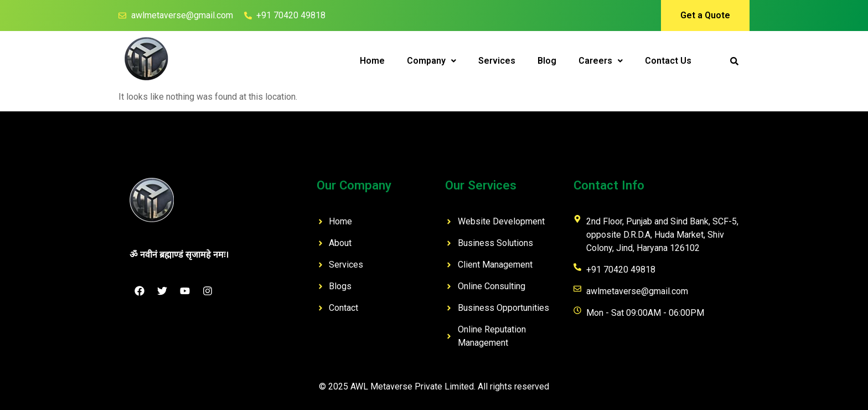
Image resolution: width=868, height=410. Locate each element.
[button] (432, 61)
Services (497, 61)
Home (372, 61)
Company (432, 61)
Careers (601, 61)
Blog (547, 61)
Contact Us (668, 61)
